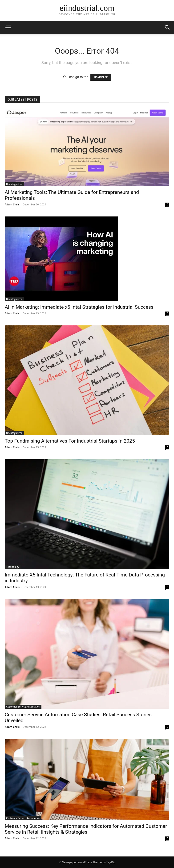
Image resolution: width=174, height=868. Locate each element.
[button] (8, 28)
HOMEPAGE (101, 77)
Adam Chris (12, 204)
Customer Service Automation (23, 707)
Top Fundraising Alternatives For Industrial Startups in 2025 (70, 441)
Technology (13, 567)
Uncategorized (14, 184)
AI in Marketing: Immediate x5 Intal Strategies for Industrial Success (79, 307)
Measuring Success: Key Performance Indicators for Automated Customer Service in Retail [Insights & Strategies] (86, 829)
